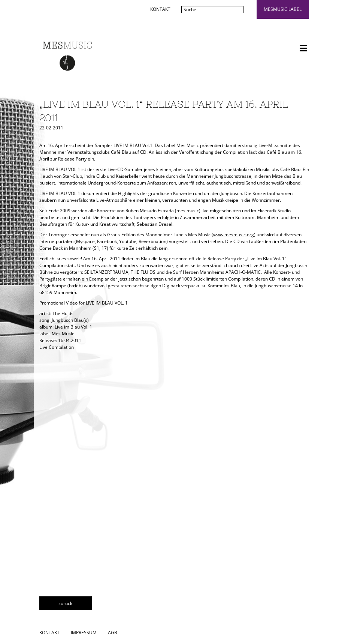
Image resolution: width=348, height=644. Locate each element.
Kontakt (160, 9)
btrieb (75, 286)
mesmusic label (283, 9)
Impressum (84, 633)
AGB (113, 633)
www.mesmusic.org (234, 235)
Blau (235, 286)
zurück (65, 603)
